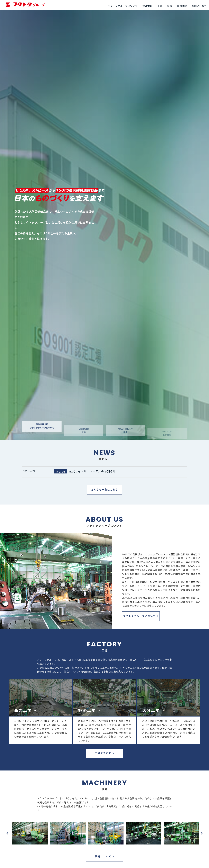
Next (202, 833)
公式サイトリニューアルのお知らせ (92, 471)
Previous (7, 833)
